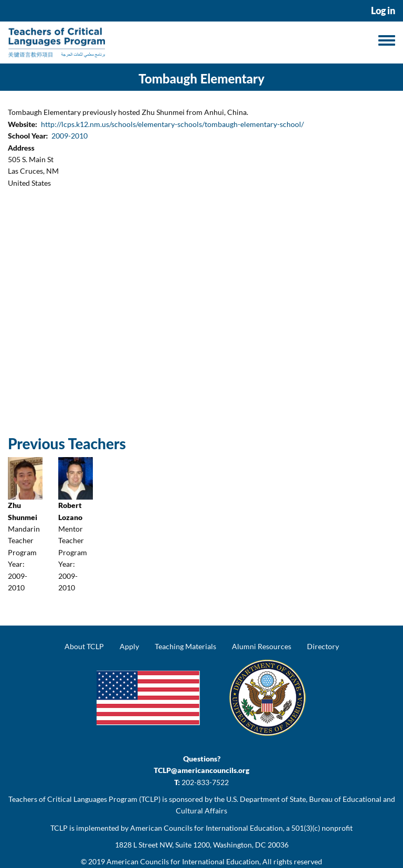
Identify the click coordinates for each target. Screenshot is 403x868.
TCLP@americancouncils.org (201, 770)
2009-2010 (70, 136)
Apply (129, 646)
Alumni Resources (262, 646)
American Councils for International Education (183, 861)
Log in (383, 11)
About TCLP (84, 646)
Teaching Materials (185, 646)
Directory (323, 646)
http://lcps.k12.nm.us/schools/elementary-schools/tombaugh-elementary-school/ (172, 124)
